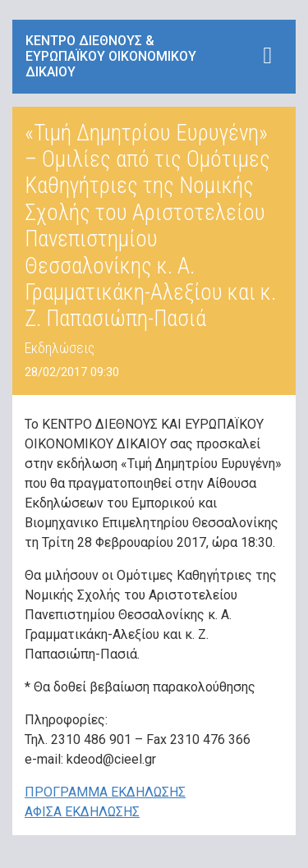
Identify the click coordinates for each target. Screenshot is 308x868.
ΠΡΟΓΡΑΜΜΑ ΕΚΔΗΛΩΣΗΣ (105, 792)
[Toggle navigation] (267, 55)
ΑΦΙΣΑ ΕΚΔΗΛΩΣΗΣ (82, 812)
